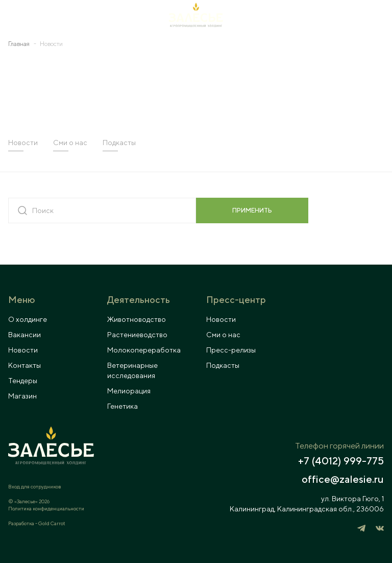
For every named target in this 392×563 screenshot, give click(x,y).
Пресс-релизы (231, 350)
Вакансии (24, 335)
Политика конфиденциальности (46, 508)
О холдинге (28, 319)
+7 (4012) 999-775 (341, 461)
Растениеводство (137, 335)
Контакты (24, 365)
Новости (23, 143)
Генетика (122, 406)
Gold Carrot (52, 523)
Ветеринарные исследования (132, 370)
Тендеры (23, 381)
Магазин (22, 396)
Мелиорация (129, 391)
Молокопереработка (144, 350)
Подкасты (119, 143)
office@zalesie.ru (343, 479)
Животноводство (137, 319)
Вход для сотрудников (34, 486)
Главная (19, 44)
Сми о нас (70, 143)
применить (252, 210)
